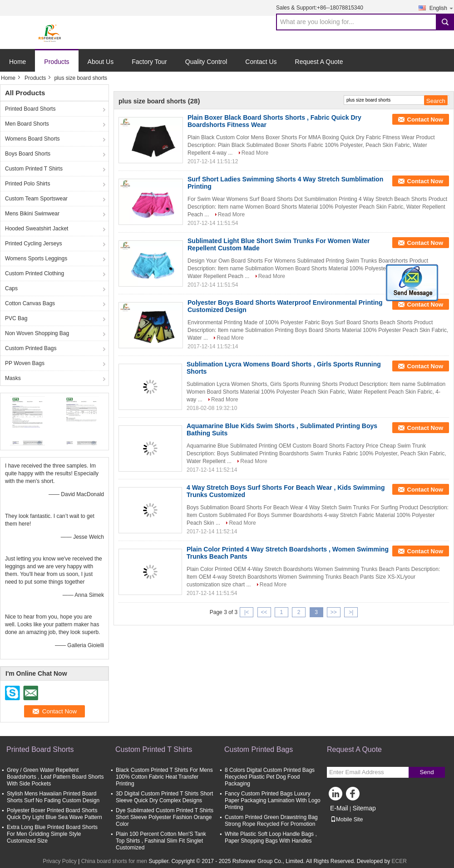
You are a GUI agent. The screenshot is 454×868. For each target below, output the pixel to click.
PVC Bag (16, 318)
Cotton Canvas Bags (30, 303)
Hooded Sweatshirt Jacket (37, 229)
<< (264, 612)
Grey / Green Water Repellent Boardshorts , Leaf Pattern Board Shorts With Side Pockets (55, 777)
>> (334, 612)
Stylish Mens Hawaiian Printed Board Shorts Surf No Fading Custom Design (53, 797)
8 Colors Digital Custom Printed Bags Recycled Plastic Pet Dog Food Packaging (270, 777)
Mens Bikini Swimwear (32, 214)
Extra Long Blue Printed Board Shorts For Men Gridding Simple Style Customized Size (52, 834)
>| (351, 612)
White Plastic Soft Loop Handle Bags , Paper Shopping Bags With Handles (271, 837)
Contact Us (261, 62)
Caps (11, 288)
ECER (399, 861)
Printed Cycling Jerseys (33, 244)
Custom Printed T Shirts (34, 169)
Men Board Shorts (27, 124)
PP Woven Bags (25, 363)
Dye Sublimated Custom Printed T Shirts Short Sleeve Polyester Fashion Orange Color (165, 817)
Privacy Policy (60, 861)
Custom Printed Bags (31, 348)
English (442, 8)
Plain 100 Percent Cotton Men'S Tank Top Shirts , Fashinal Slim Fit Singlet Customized (161, 841)
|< (247, 612)
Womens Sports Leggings (36, 258)
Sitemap (364, 808)
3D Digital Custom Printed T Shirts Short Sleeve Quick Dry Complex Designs (164, 797)
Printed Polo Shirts (27, 184)
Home (17, 62)
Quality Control (206, 62)
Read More (255, 153)
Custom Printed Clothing (35, 273)
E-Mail (339, 808)
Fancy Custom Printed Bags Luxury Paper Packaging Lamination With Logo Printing (273, 800)
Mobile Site (347, 819)
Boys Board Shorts (28, 154)
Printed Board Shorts (30, 109)
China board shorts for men (114, 861)
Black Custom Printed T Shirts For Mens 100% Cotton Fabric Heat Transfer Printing (164, 777)
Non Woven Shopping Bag (37, 333)
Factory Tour (149, 62)
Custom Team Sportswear (36, 199)
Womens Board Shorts (32, 139)
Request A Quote (319, 62)
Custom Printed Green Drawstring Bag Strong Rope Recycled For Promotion (271, 821)
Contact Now (425, 119)
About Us (101, 62)
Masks (13, 378)
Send (427, 772)
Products (57, 62)
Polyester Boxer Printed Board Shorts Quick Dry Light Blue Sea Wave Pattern (54, 814)
